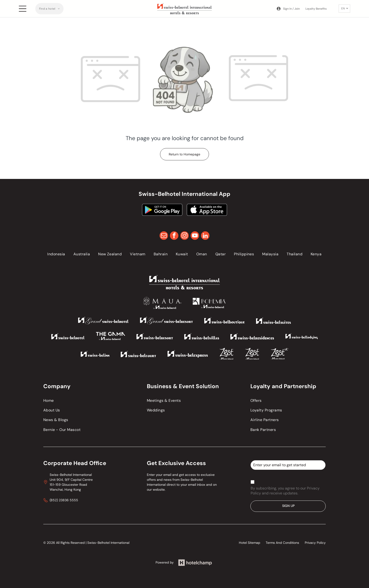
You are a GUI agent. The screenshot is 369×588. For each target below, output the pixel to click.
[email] (164, 236)
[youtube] (195, 236)
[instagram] (184, 236)
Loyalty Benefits (316, 9)
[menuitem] (50, 9)
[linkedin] (205, 236)
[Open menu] (23, 9)
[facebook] (174, 236)
